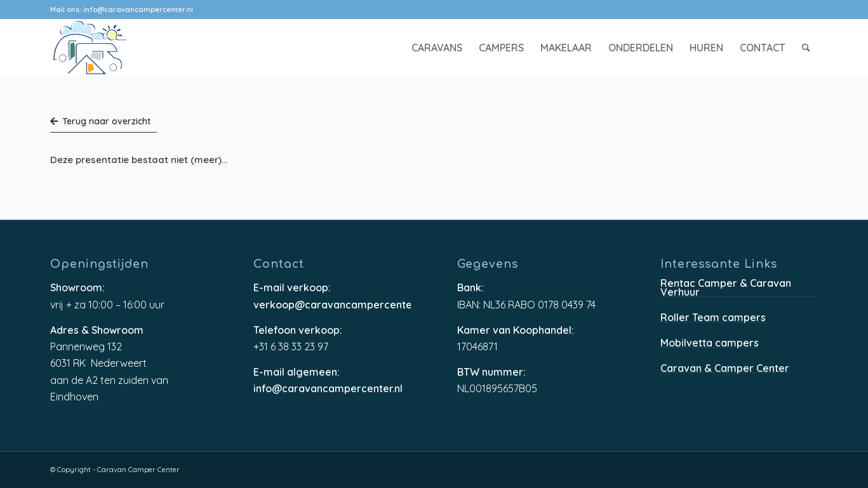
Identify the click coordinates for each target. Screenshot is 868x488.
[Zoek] (806, 48)
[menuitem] (437, 48)
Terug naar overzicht (100, 121)
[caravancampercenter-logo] (112, 48)
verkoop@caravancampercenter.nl (332, 305)
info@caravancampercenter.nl (138, 10)
